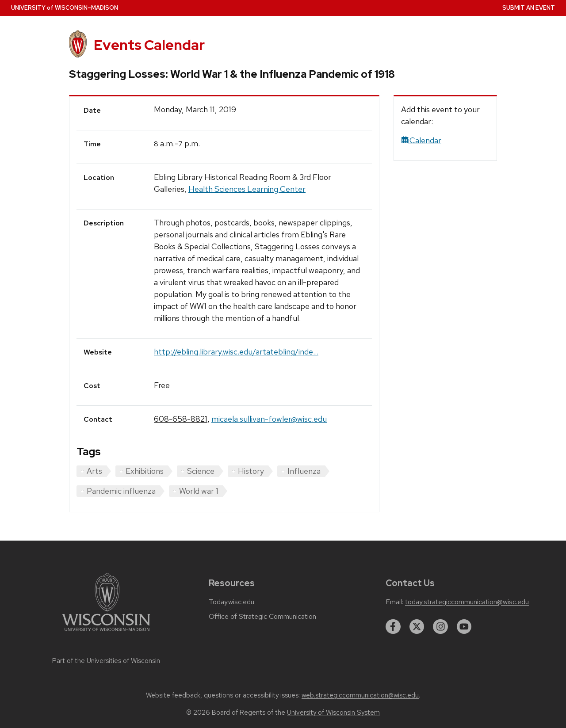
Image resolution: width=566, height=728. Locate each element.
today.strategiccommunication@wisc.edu (467, 602)
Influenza (304, 471)
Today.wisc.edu (231, 602)
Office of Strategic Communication (262, 617)
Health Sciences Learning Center (247, 189)
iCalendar (421, 140)
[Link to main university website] (106, 633)
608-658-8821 (181, 419)
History (251, 471)
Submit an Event (529, 8)
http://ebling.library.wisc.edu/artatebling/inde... (236, 352)
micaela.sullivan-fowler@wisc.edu (269, 419)
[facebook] (393, 627)
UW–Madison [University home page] (65, 8)
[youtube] (464, 627)
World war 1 (199, 491)
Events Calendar (149, 45)
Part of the (106, 661)
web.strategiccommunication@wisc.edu (360, 695)
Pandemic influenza (121, 491)
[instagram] (440, 627)
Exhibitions (145, 471)
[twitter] (417, 627)
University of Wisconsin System (333, 713)
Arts (94, 471)
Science (201, 471)
